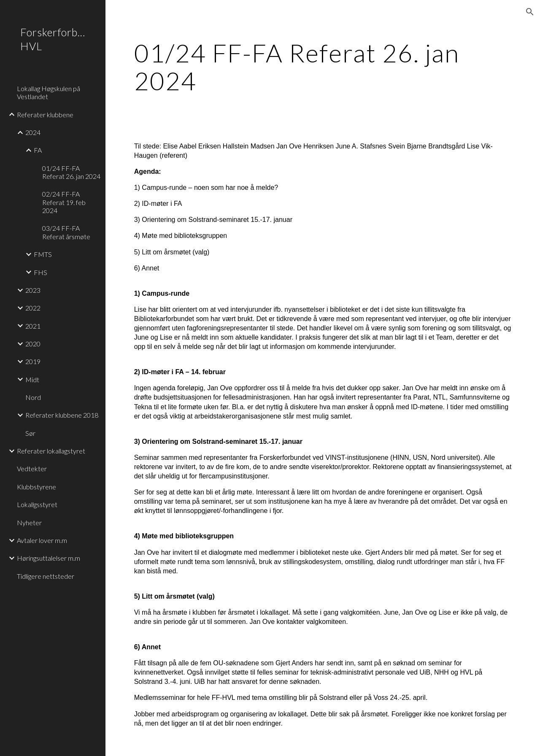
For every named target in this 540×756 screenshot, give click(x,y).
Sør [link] (30, 433)
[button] (530, 12)
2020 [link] (33, 344)
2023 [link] (33, 290)
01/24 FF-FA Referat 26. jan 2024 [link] (71, 172)
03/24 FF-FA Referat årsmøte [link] (66, 232)
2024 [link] (33, 132)
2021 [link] (33, 326)
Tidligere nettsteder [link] (46, 576)
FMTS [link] (43, 254)
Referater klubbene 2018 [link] (62, 415)
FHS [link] (40, 272)
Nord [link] (33, 397)
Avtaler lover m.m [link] (42, 540)
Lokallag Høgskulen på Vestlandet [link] (49, 92)
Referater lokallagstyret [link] (51, 451)
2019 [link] (33, 361)
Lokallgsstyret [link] (37, 504)
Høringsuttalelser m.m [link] (49, 558)
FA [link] (38, 150)
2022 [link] (33, 308)
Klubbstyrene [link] (36, 487)
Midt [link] (32, 379)
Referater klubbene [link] (45, 115)
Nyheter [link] (29, 522)
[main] (323, 67)
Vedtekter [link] (32, 468)
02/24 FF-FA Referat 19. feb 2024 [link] (64, 202)
